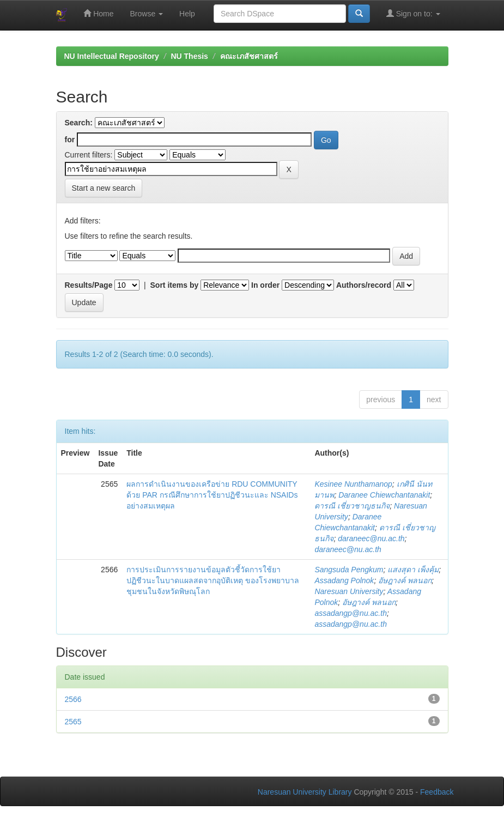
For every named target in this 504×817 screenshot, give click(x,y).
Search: (79, 123)
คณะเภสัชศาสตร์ (249, 56)
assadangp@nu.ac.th (351, 613)
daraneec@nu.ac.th (371, 538)
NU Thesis (189, 56)
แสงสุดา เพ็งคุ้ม (413, 570)
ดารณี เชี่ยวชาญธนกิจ (352, 506)
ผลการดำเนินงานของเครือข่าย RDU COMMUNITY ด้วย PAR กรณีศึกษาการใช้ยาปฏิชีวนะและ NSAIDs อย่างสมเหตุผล (212, 495)
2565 (73, 722)
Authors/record (364, 285)
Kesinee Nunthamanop (353, 484)
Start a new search (104, 188)
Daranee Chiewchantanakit (384, 495)
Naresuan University (349, 591)
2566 (73, 699)
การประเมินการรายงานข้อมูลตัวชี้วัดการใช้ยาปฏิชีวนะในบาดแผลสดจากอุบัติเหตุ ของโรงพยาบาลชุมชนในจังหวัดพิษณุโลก (213, 580)
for (70, 140)
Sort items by (175, 285)
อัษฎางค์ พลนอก (405, 580)
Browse (147, 14)
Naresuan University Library (305, 792)
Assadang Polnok (344, 580)
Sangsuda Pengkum (349, 570)
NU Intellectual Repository (112, 56)
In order (265, 285)
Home (98, 13)
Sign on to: (413, 13)
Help (187, 14)
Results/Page (89, 285)
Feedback (437, 792)
